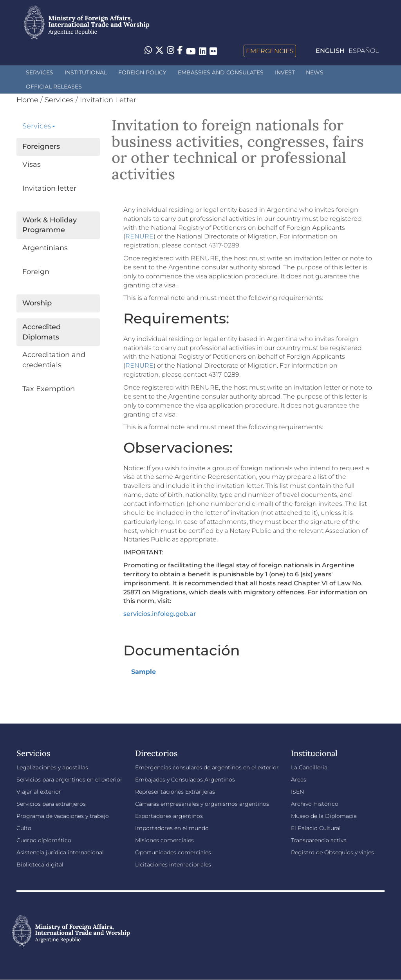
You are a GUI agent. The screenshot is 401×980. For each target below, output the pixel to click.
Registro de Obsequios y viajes (332, 852)
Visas (32, 164)
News (315, 72)
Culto (24, 828)
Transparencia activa (319, 840)
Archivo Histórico (315, 804)
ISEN (297, 792)
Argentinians (45, 248)
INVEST (285, 72)
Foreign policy (142, 72)
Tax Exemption (49, 389)
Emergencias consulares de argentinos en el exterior (207, 767)
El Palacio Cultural (316, 828)
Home (27, 100)
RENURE (139, 236)
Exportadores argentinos (169, 816)
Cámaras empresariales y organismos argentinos (202, 804)
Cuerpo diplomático (44, 840)
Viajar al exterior (39, 792)
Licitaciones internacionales (173, 864)
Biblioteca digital (40, 864)
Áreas (299, 780)
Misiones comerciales (164, 840)
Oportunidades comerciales (173, 852)
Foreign (36, 272)
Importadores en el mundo (172, 828)
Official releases (54, 87)
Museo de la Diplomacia (324, 816)
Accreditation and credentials (54, 360)
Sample (144, 672)
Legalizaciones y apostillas (52, 767)
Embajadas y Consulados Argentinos (185, 780)
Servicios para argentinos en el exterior (70, 780)
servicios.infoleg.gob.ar (160, 614)
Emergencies (270, 51)
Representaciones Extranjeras (175, 792)
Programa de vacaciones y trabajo (63, 816)
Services (40, 72)
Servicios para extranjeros (51, 804)
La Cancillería (309, 767)
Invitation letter (49, 188)
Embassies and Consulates (221, 72)
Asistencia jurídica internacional (60, 852)
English (330, 51)
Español (364, 51)
